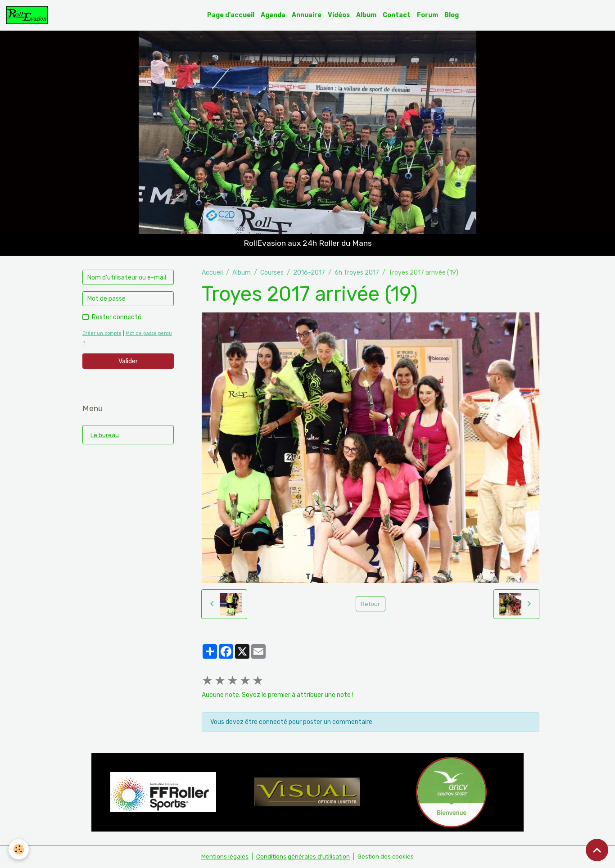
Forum (428, 15)
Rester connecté (117, 318)
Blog (452, 15)
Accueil (212, 273)
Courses (272, 273)
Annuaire (307, 15)
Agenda (274, 15)
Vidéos (339, 15)
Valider (128, 361)
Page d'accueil (231, 15)
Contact (397, 15)
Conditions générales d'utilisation (303, 857)
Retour (370, 604)
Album (367, 15)
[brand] (29, 15)
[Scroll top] (597, 850)
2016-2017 (309, 273)
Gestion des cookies (387, 857)
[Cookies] (19, 849)
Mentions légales (223, 857)
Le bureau (105, 435)
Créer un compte (103, 334)
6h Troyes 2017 (357, 273)
